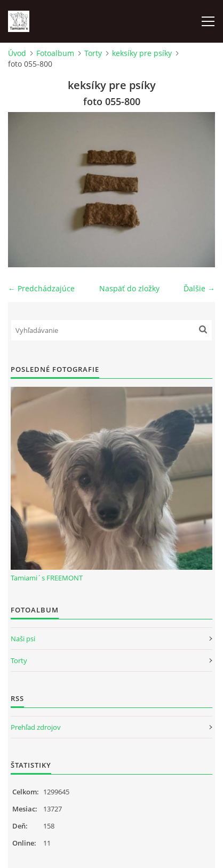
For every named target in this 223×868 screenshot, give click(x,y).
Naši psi (23, 639)
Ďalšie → (199, 288)
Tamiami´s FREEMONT (47, 578)
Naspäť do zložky (129, 288)
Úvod (17, 53)
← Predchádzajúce (41, 288)
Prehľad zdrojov (36, 727)
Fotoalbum (55, 53)
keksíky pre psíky (142, 53)
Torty (93, 53)
